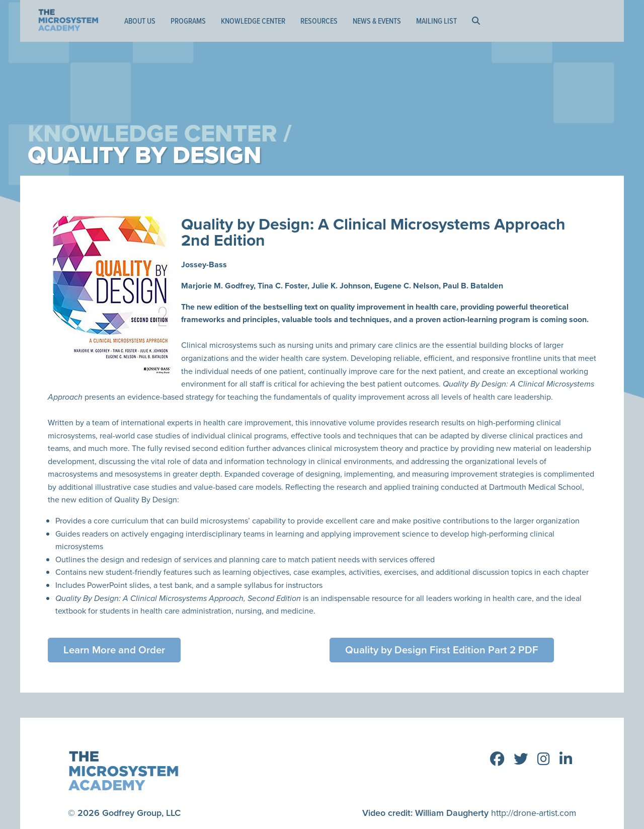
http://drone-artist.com (533, 811)
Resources (319, 21)
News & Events (377, 21)
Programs (188, 21)
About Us (140, 21)
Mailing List (436, 21)
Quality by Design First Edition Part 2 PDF (443, 650)
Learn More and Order (115, 650)
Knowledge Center (253, 21)
